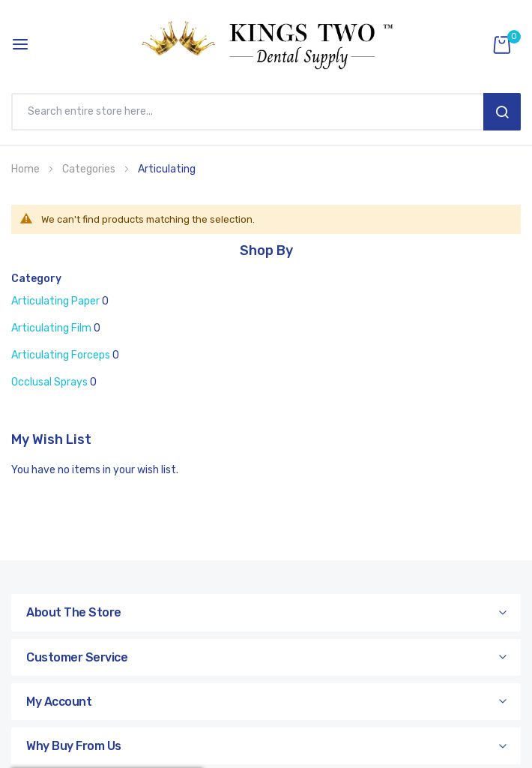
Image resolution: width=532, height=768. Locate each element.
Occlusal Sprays (49, 382)
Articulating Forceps (61, 355)
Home (27, 169)
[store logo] (266, 45)
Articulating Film (51, 328)
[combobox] (251, 112)
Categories (90, 169)
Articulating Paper (55, 301)
